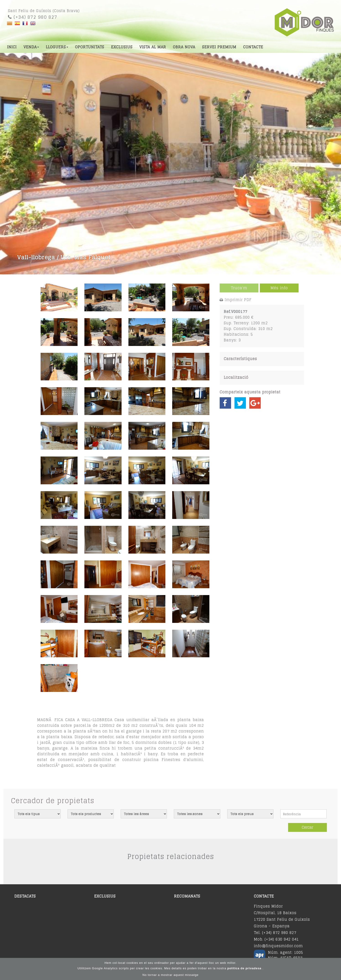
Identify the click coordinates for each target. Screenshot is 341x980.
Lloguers (57, 47)
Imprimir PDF (238, 300)
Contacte (253, 47)
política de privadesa (245, 969)
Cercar (307, 827)
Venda (31, 47)
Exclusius (122, 47)
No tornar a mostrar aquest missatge (171, 975)
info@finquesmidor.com (278, 946)
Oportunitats (90, 47)
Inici (12, 47)
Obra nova (184, 47)
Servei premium (219, 47)
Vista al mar (153, 47)
